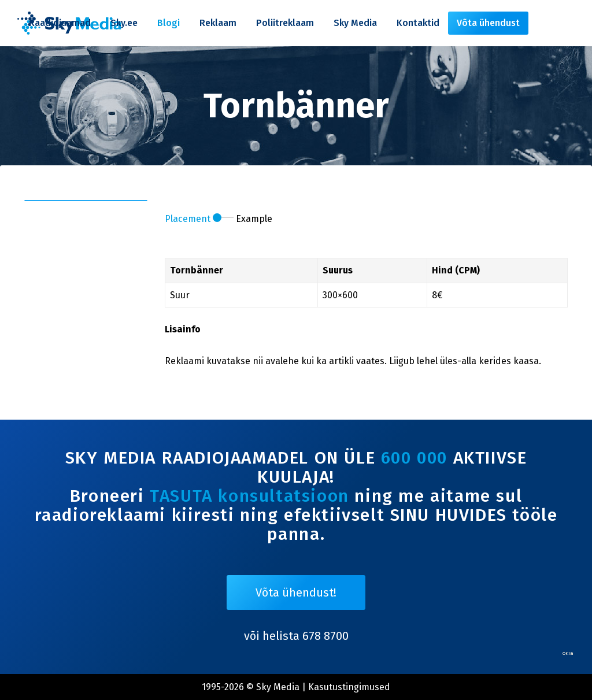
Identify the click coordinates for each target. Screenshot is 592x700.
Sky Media (355, 23)
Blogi (169, 23)
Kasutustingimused (349, 687)
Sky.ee (124, 23)
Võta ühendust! (296, 592)
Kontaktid (418, 23)
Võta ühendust (488, 23)
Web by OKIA (568, 653)
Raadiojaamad (60, 23)
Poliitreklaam (285, 23)
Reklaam (218, 23)
